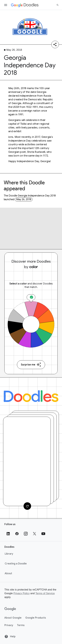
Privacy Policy (22, 593)
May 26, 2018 (24, 199)
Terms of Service (45, 593)
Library (9, 554)
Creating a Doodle (16, 564)
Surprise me (31, 365)
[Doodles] (31, 396)
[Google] (10, 609)
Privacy (9, 625)
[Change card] (27, 506)
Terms (21, 625)
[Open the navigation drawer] (6, 5)
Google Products (36, 618)
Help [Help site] (10, 637)
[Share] (55, 44)
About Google (13, 618)
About (8, 573)
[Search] (58, 5)
